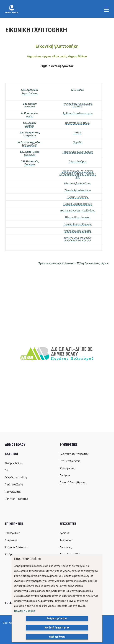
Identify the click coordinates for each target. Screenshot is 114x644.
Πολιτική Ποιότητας (16, 499)
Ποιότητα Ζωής (14, 485)
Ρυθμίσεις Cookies (57, 619)
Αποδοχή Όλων (57, 637)
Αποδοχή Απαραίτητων (57, 628)
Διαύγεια (65, 475)
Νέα (7, 470)
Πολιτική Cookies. (25, 611)
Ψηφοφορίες (67, 468)
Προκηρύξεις (12, 533)
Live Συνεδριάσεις (70, 461)
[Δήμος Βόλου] (12, 9)
